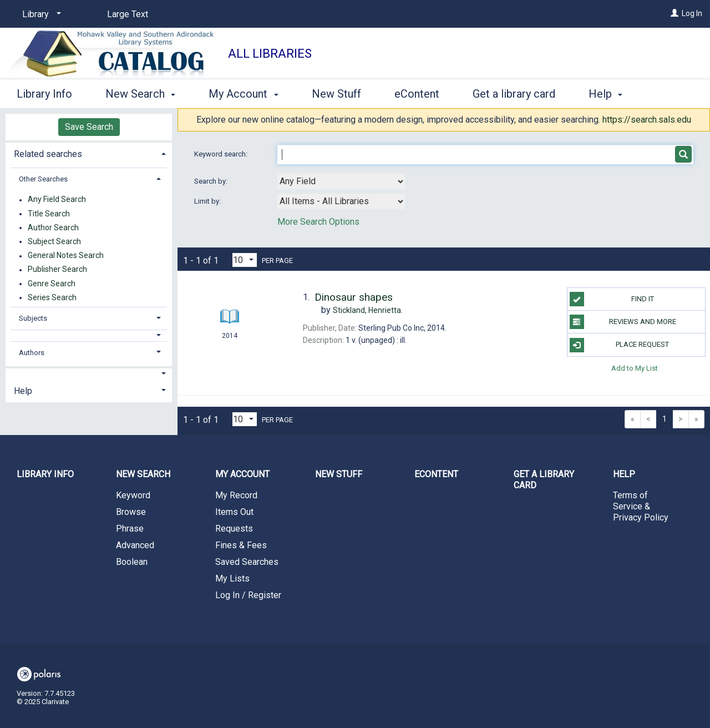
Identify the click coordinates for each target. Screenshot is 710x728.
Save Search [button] (89, 127)
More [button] (610, 94)
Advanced (135, 545)
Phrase (130, 529)
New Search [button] (140, 92)
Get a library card (514, 92)
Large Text (128, 14)
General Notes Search (66, 256)
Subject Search (54, 241)
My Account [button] (243, 92)
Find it (612, 299)
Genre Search (52, 284)
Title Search (49, 214)
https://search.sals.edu (647, 120)
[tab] (89, 153)
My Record (236, 495)
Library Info (44, 92)
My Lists (232, 578)
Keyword (133, 495)
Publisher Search (57, 270)
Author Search (53, 228)
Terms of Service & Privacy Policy (641, 506)
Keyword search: (222, 154)
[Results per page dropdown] (245, 260)
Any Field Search (57, 200)
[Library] (40, 14)
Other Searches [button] (43, 179)
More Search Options (318, 222)
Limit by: (208, 201)
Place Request (620, 345)
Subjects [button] (33, 318)
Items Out (234, 512)
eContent (417, 92)
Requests (234, 529)
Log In (692, 13)
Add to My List (635, 368)
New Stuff (336, 92)
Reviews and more (623, 322)
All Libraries (270, 54)
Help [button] (23, 391)
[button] (89, 335)
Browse (131, 512)
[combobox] (341, 181)
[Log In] (674, 13)
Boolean (132, 562)
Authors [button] (32, 353)
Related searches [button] (48, 154)
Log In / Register (248, 595)
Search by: (212, 181)
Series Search (52, 297)
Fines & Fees (241, 545)
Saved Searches (247, 562)
